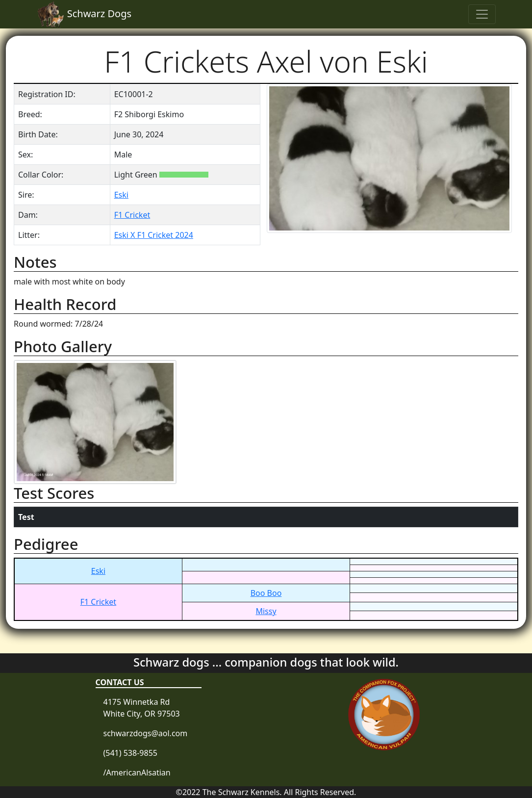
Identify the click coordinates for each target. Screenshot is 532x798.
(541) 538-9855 (130, 753)
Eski (121, 195)
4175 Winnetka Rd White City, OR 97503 (142, 708)
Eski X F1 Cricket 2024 (154, 235)
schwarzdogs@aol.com (146, 733)
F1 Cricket (132, 215)
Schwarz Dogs (84, 14)
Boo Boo (266, 593)
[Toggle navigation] (482, 14)
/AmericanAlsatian (137, 772)
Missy (266, 611)
